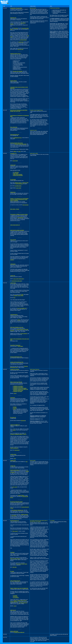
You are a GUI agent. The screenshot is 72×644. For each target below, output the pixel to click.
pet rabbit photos (18, 186)
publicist (12, 260)
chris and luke (13, 240)
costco (14, 409)
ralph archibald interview (15, 581)
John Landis (15, 487)
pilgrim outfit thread (14, 631)
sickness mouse (18, 183)
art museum (14, 515)
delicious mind (25, 183)
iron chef (15, 408)
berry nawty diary (14, 127)
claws (22, 294)
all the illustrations (19, 184)
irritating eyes (13, 461)
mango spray (13, 165)
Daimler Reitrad (13, 81)
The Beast (12, 552)
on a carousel (16, 598)
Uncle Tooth (15, 161)
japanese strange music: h (16, 54)
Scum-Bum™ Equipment (15, 345)
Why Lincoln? (15, 531)
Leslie (19, 151)
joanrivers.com (13, 18)
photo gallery (20, 346)
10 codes (12, 571)
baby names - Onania (15, 209)
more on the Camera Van (18, 279)
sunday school (13, 454)
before (19, 320)
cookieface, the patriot (18, 391)
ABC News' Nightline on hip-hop (17, 327)
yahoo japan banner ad (15, 225)
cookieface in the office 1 (18, 386)
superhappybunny (14, 315)
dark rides (15, 567)
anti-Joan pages (23, 40)
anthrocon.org (13, 610)
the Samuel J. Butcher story (18, 510)
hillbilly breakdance (14, 448)
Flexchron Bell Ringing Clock (16, 357)
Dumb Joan (21, 42)
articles (14, 430)
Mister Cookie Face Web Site (16, 382)
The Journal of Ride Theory (22, 564)
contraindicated (20, 217)
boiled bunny (13, 192)
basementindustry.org (15, 134)
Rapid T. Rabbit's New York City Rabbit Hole (19, 588)
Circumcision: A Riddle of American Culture (19, 214)
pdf (27, 462)
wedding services (24, 514)
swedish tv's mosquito (15, 369)
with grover (15, 597)
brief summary (25, 205)
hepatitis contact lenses (19, 296)
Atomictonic (13, 398)
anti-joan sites (20, 49)
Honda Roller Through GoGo (16, 8)
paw (15, 459)
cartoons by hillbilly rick (15, 425)
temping (15, 407)
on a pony (15, 595)
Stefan (15, 151)
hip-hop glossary (24, 334)
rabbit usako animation (18, 174)
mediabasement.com (17, 138)
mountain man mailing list (19, 632)
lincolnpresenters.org (15, 521)
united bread (13, 264)
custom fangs (13, 283)
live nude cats (13, 417)
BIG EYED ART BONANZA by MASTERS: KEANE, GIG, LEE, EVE (19, 111)
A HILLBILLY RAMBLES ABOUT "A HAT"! (18, 434)
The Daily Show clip (23, 603)
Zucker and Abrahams (15, 470)
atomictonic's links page (17, 281)
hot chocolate (13, 179)
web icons (17, 172)
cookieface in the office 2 (18, 387)
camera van (13, 276)
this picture (16, 28)
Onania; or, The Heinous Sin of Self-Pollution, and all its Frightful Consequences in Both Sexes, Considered (20, 200)
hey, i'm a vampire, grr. (22, 308)
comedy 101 (13, 466)
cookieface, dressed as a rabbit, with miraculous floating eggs (21, 390)
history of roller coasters (15, 559)
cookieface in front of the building (20, 388)
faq (15, 298)
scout (15, 393)
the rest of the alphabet (18, 71)
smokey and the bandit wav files (17, 362)
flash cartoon (16, 173)
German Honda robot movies (21, 144)
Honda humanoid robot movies (17, 143)
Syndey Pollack (21, 495)
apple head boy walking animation (17, 230)
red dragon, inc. (13, 153)
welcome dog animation (18, 175)
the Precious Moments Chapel (16, 502)
